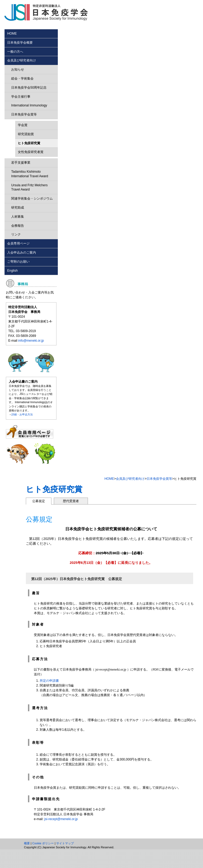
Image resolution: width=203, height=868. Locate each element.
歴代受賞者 (71, 501)
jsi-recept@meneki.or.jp (61, 819)
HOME (109, 479)
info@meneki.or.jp (31, 341)
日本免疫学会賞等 (159, 479)
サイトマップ (65, 843)
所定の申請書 (49, 681)
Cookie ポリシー (43, 843)
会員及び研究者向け (130, 479)
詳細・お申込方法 (22, 414)
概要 (27, 843)
